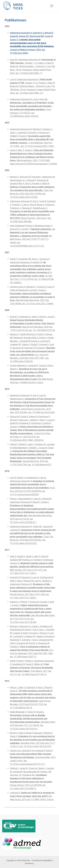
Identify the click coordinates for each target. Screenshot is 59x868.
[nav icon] (52, 6)
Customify (46, 860)
